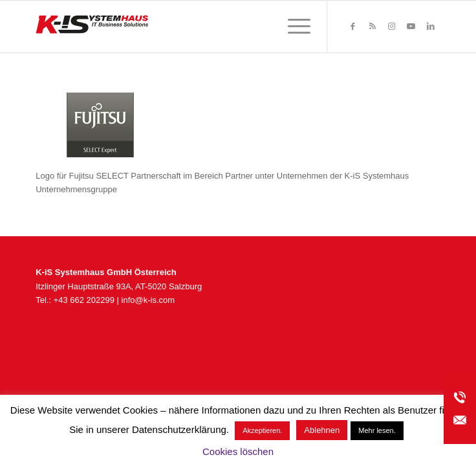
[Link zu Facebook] (353, 27)
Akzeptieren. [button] (262, 430)
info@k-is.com (148, 300)
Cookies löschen (238, 451)
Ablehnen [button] (322, 430)
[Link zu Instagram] (392, 27)
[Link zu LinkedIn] (431, 27)
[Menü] (293, 27)
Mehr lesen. (377, 430)
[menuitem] (293, 27)
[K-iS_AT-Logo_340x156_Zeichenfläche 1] (197, 27)
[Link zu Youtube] (411, 27)
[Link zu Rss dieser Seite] (373, 27)
